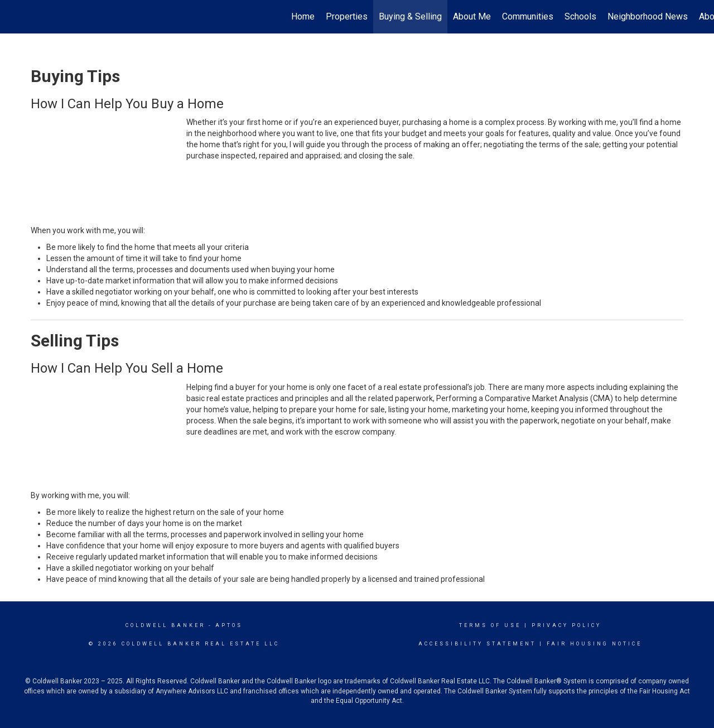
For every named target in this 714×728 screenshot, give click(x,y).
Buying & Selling (410, 16)
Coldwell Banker (165, 625)
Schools (580, 16)
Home (303, 16)
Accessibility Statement (477, 644)
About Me (472, 16)
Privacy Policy (566, 625)
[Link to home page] (14, 17)
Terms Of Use (490, 625)
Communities (528, 16)
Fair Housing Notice (594, 644)
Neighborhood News (648, 16)
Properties (347, 16)
